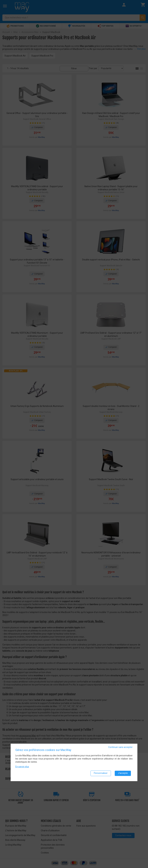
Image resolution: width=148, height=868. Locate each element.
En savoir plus (22, 767)
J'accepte (123, 774)
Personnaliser (101, 774)
